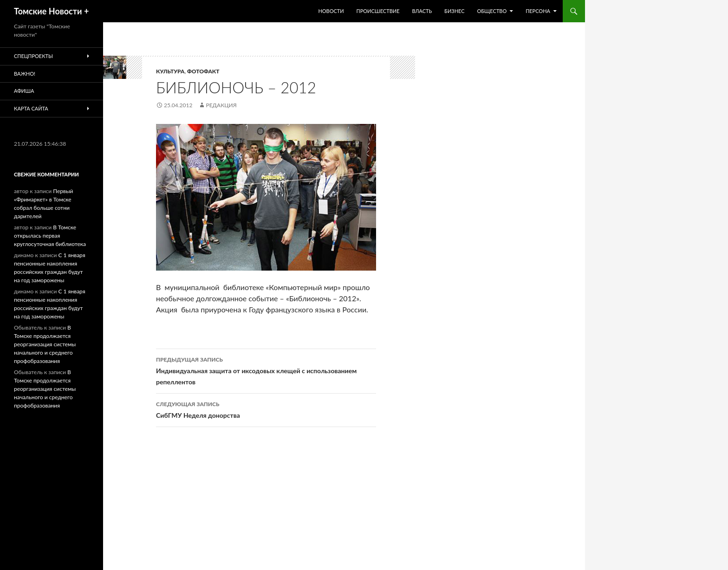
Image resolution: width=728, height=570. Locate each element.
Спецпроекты (33, 56)
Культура (170, 71)
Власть (422, 11)
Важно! (25, 74)
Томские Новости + (51, 11)
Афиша (24, 91)
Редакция (221, 105)
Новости (331, 11)
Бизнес (454, 11)
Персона (538, 11)
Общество (492, 11)
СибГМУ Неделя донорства (266, 409)
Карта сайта (31, 108)
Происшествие (378, 11)
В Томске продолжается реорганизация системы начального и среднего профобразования (45, 344)
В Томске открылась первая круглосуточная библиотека (50, 236)
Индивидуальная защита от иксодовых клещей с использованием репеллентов (266, 370)
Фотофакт (203, 71)
